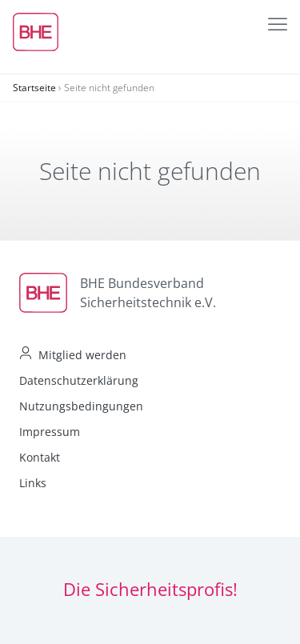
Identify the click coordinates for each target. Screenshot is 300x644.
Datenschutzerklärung (79, 380)
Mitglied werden (82, 355)
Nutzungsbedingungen (81, 406)
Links (33, 483)
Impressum (50, 432)
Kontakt (40, 457)
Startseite (34, 88)
